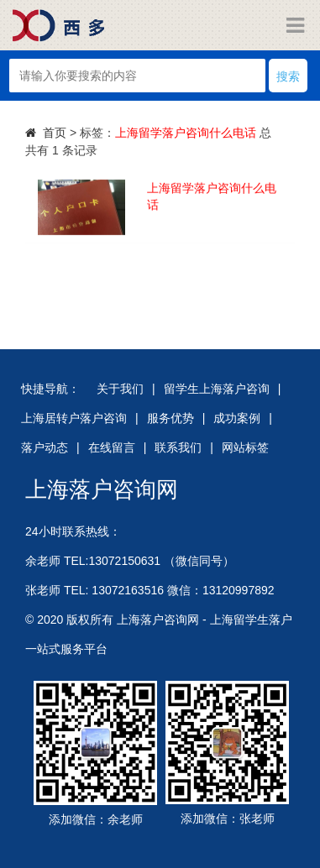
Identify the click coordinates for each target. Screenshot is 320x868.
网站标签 (245, 447)
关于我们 (120, 389)
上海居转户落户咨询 (74, 418)
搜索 (288, 76)
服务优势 (170, 418)
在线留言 (112, 447)
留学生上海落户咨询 (217, 389)
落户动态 (45, 447)
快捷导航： (50, 389)
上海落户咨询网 (102, 489)
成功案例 (237, 418)
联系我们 (178, 447)
